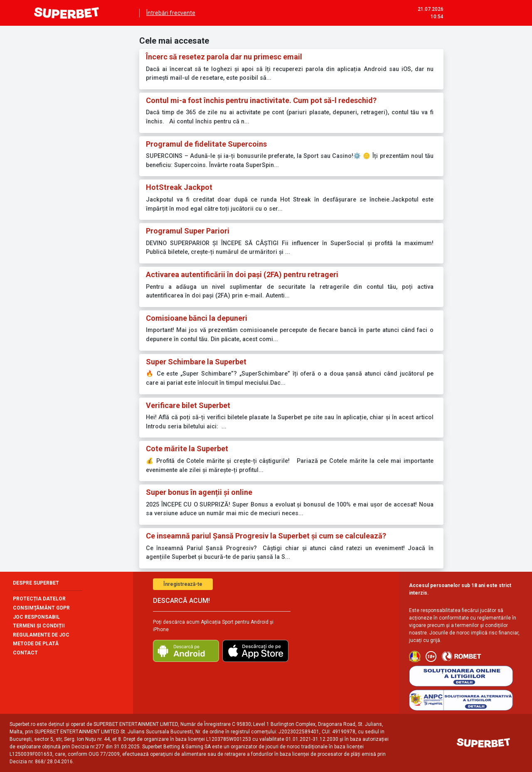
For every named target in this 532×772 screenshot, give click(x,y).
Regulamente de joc (41, 635)
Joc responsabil (36, 617)
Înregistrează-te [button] (183, 584)
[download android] (186, 651)
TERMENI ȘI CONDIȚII (39, 626)
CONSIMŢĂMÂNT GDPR (41, 608)
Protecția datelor (39, 599)
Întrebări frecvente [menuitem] (171, 13)
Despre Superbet (36, 583)
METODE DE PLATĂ (36, 644)
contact (25, 653)
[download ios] (255, 651)
